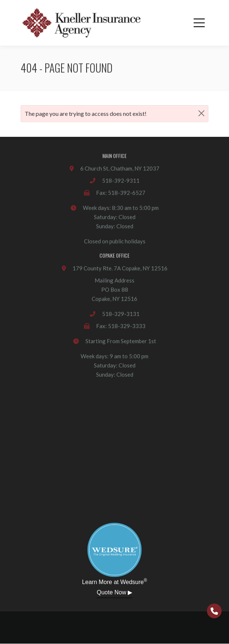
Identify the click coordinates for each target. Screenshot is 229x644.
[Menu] (199, 23)
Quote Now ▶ (114, 592)
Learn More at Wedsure (115, 581)
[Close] (201, 113)
